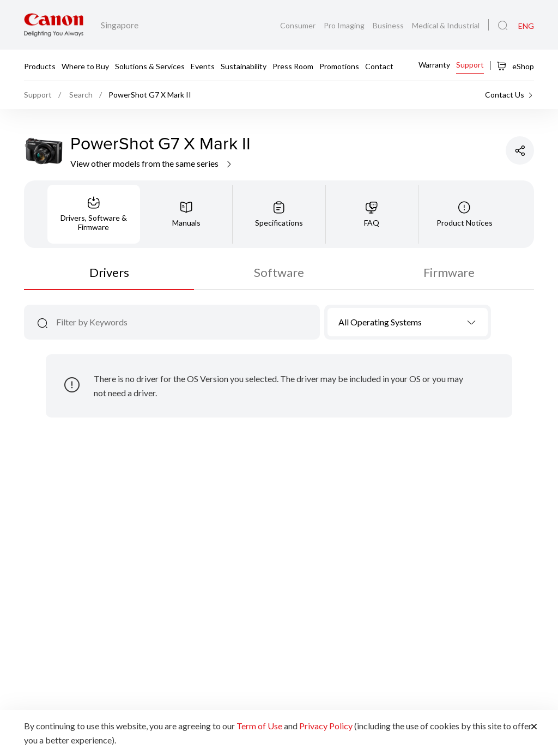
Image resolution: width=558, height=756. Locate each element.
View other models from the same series (152, 163)
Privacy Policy (326, 726)
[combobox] (408, 322)
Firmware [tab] (449, 272)
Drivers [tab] (109, 272)
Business (389, 25)
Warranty (434, 65)
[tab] (94, 214)
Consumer (299, 25)
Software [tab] (279, 272)
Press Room (293, 66)
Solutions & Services (150, 66)
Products (40, 66)
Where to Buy (85, 66)
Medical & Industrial (446, 25)
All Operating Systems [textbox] (380, 322)
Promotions (339, 66)
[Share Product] (520, 150)
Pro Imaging (345, 25)
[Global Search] (503, 26)
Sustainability (244, 66)
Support (470, 65)
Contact (379, 66)
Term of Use (259, 726)
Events (203, 66)
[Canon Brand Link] (54, 25)
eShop (515, 66)
